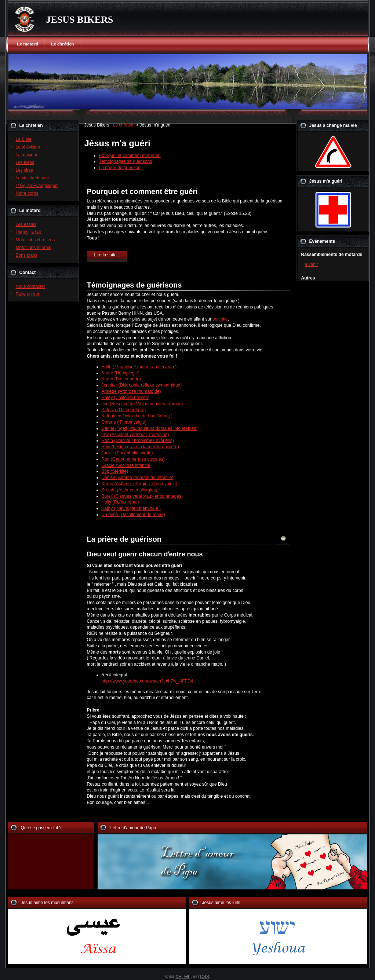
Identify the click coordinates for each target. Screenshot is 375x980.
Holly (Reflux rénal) (120, 502)
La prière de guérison (120, 168)
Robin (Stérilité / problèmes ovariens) (138, 440)
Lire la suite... (107, 255)
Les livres (25, 162)
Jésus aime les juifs (221, 903)
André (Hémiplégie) (121, 373)
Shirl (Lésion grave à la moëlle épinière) (140, 447)
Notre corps (27, 193)
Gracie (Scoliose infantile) (127, 465)
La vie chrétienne (32, 178)
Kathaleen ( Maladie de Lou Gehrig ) (137, 416)
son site (220, 319)
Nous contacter (31, 286)
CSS (205, 977)
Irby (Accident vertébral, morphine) (135, 435)
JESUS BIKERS (80, 20)
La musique (27, 155)
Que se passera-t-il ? (41, 828)
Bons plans (27, 255)
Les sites (24, 170)
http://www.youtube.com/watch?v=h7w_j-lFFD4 (148, 681)
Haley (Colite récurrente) (126, 398)
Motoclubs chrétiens (35, 240)
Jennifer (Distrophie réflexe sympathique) (142, 385)
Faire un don (28, 294)
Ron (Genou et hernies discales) (133, 459)
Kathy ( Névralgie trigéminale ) (131, 508)
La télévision (28, 147)
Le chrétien (62, 44)
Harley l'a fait (28, 232)
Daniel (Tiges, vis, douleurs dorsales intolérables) (150, 428)
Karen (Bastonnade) (121, 379)
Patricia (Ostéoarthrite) (124, 410)
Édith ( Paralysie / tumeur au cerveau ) (139, 367)
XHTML (183, 977)
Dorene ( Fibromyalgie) (124, 422)
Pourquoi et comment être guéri (130, 156)
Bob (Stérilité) (115, 471)
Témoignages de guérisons (126, 161)
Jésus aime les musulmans (47, 903)
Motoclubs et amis (34, 248)
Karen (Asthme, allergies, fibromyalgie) (140, 484)
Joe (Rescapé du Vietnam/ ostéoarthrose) (142, 404)
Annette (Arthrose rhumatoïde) (131, 391)
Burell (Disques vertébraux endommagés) (142, 496)
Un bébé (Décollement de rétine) (133, 515)
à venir (312, 264)
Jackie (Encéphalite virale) (127, 453)
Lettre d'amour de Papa (133, 828)
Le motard (28, 44)
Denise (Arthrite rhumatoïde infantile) (138, 478)
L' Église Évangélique (37, 186)
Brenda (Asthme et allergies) (130, 490)
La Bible (24, 139)
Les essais (26, 224)
